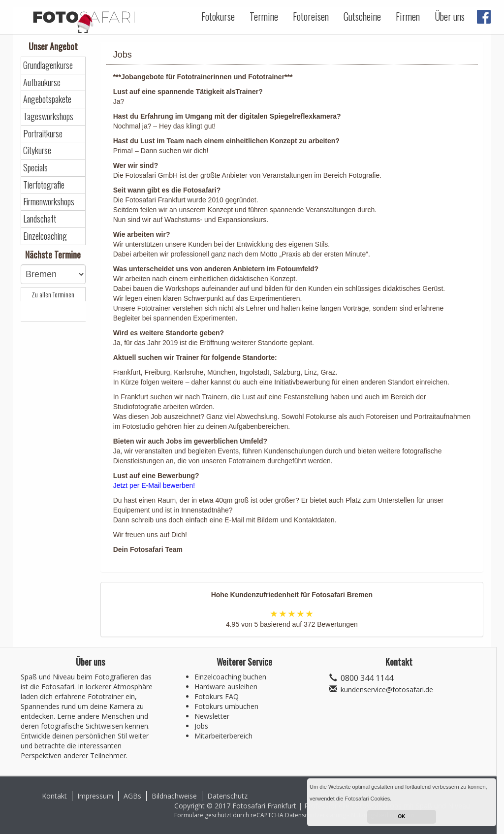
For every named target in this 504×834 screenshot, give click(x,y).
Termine (264, 16)
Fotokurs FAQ (217, 696)
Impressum (95, 796)
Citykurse (37, 150)
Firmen (408, 16)
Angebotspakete (47, 99)
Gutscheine (362, 16)
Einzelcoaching (45, 236)
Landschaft (40, 219)
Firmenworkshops (49, 202)
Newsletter (212, 716)
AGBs (132, 796)
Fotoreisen (311, 16)
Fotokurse (218, 16)
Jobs (201, 726)
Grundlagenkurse (48, 65)
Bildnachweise (174, 796)
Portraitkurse (43, 134)
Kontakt (54, 796)
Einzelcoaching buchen (230, 677)
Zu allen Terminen (53, 294)
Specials (35, 168)
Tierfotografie (44, 185)
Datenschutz (227, 796)
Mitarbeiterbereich (223, 736)
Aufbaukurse (42, 82)
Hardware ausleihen (226, 687)
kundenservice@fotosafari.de (387, 690)
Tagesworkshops (48, 116)
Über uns (450, 16)
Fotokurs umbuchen (226, 706)
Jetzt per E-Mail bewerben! (154, 485)
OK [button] (402, 817)
